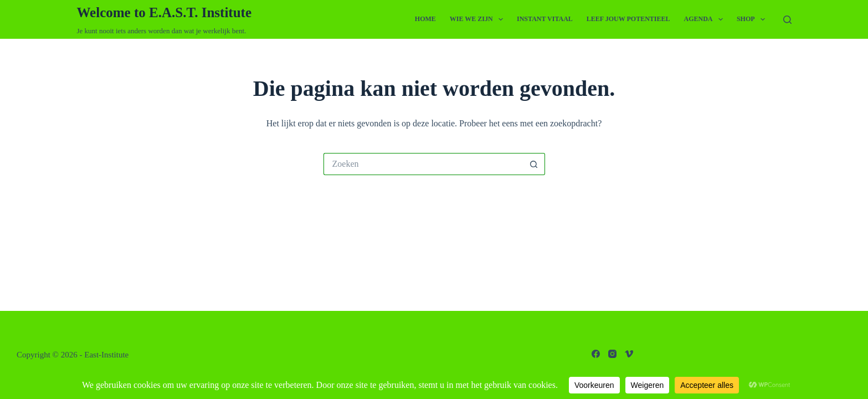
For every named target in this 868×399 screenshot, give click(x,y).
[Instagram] (612, 354)
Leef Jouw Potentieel (628, 19)
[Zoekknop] (534, 164)
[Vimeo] (629, 354)
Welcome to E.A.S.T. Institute (165, 12)
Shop (753, 19)
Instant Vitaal (545, 19)
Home (425, 19)
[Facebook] (596, 354)
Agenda (706, 19)
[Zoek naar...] (423, 164)
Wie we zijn (479, 19)
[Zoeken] (787, 20)
